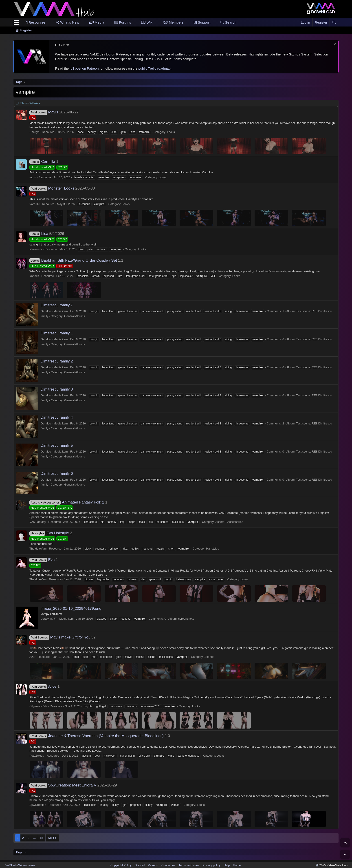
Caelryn (34, 132)
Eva (42, 560)
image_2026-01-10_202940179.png (71, 608)
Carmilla (42, 162)
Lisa (39, 234)
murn (33, 177)
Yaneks (34, 276)
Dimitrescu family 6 (57, 474)
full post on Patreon (84, 68)
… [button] (34, 838)
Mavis (44, 112)
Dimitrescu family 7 (57, 305)
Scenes (209, 657)
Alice (43, 686)
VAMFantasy (38, 522)
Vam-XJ (34, 204)
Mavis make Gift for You (60, 637)
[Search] (334, 22)
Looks (171, 132)
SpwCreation (38, 805)
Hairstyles (212, 549)
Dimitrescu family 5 (57, 445)
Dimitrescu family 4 (57, 417)
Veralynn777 (49, 619)
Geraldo (46, 311)
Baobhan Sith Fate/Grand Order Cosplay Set (73, 260)
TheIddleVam (38, 549)
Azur (32, 657)
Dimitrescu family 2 (57, 361)
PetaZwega (37, 756)
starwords (36, 249)
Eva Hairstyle (49, 533)
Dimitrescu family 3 (57, 389)
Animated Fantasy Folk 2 (67, 502)
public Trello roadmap (154, 68)
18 (41, 838)
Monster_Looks (52, 188)
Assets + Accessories (229, 522)
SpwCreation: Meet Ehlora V (63, 785)
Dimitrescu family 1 (57, 333)
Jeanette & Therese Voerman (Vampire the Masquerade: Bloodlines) (97, 736)
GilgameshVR (38, 706)
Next (51, 838)
